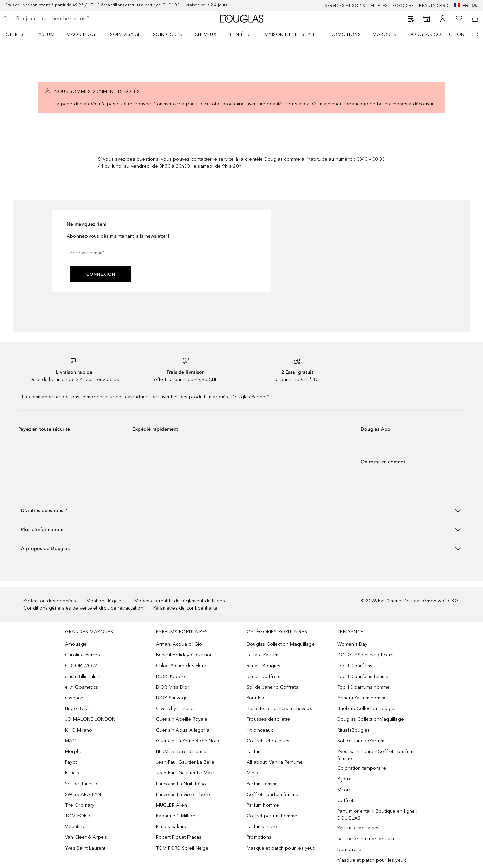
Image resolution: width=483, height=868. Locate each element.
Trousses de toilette (268, 719)
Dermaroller (350, 849)
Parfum (45, 34)
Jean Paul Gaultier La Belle (185, 762)
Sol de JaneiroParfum (361, 741)
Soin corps (168, 34)
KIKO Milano (78, 730)
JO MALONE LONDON (90, 719)
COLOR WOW (81, 666)
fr (461, 5)
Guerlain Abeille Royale (182, 719)
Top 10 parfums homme (364, 687)
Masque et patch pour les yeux (281, 848)
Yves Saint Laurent (85, 848)
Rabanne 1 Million (176, 816)
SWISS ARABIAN (83, 794)
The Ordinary (80, 805)
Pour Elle (256, 698)
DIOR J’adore (171, 676)
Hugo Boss (77, 709)
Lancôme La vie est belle (183, 794)
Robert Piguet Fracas (179, 837)
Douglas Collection (437, 34)
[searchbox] (65, 19)
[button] (241, 510)
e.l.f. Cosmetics (82, 687)
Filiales (379, 6)
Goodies (404, 6)
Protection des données (50, 601)
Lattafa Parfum (262, 655)
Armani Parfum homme (362, 698)
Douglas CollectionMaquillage (371, 719)
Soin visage (125, 34)
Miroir (344, 790)
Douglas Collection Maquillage (281, 644)
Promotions (344, 34)
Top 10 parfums (355, 666)
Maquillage (82, 34)
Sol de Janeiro (81, 784)
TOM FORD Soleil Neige (182, 848)
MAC (71, 741)
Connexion (101, 274)
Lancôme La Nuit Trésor (182, 784)
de (475, 5)
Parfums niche (262, 827)
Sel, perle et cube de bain (366, 839)
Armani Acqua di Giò (179, 644)
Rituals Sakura (171, 827)
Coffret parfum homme (272, 816)
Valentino (75, 827)
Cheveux (206, 34)
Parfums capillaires (358, 828)
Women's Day (353, 644)
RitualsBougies (354, 730)
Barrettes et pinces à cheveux (279, 709)
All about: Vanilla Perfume (275, 762)
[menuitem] (19, 34)
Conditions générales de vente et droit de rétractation (83, 608)
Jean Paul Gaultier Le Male (185, 773)
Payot (71, 762)
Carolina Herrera (83, 655)
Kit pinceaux (260, 730)
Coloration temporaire (362, 768)
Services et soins (345, 6)
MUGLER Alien (172, 805)
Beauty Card (434, 6)
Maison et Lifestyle (290, 34)
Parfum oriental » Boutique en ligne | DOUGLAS (377, 815)
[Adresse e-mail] (161, 253)
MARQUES (385, 34)
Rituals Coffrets (263, 676)
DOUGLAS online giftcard (366, 655)
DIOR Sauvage (172, 698)
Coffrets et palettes (268, 741)
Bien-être (240, 34)
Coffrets (347, 800)
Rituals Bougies (263, 666)
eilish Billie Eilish (83, 676)
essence (74, 698)
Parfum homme (263, 805)
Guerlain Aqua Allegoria (183, 730)
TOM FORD (78, 816)
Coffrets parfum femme (272, 794)
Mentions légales (105, 601)
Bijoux (344, 779)
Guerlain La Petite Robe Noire (189, 741)
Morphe (74, 751)
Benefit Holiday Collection (184, 655)
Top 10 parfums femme (363, 676)
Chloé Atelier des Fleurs (182, 666)
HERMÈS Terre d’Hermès (182, 751)
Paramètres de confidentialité (185, 608)
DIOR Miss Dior (173, 687)
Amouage (76, 644)
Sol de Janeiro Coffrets (273, 687)
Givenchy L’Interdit (176, 709)
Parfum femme (262, 784)
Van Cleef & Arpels (86, 837)
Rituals (72, 773)
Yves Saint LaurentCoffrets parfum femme (375, 755)
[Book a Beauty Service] (411, 19)
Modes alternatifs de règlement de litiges (180, 601)
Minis (252, 773)
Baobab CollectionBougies (367, 709)
